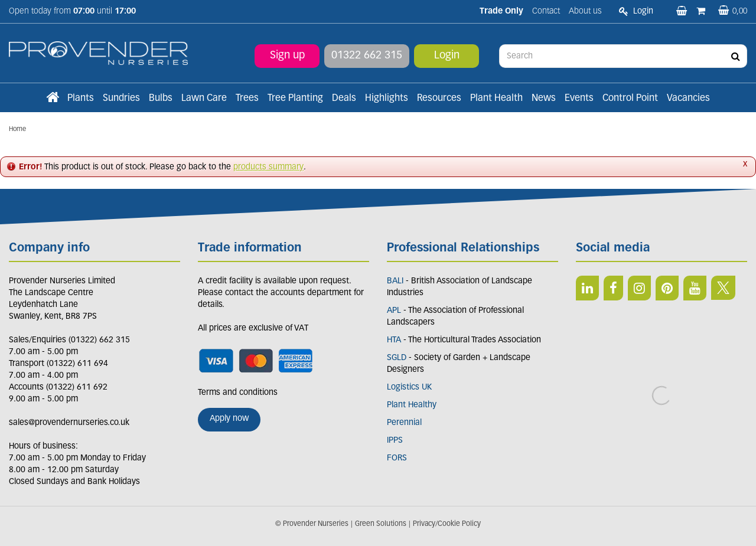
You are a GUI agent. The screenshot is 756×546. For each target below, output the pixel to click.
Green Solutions (381, 524)
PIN (667, 288)
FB (613, 288)
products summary (268, 167)
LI (587, 288)
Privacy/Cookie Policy (447, 524)
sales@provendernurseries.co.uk (69, 423)
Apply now (229, 419)
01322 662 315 (367, 56)
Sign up (287, 56)
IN (639, 288)
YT (695, 288)
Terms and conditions (238, 393)
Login (447, 56)
